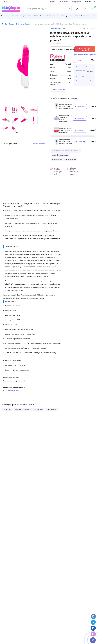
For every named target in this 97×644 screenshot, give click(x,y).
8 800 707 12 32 (90, 2)
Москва (79, 77)
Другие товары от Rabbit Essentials (64, 159)
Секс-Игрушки (10, 24)
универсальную (52, 264)
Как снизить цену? (82, 67)
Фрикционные (51, 410)
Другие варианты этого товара (62, 49)
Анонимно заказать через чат (85, 55)
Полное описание (58, 90)
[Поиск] (69, 9)
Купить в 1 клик (81, 60)
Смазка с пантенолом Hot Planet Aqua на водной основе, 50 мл (66, 142)
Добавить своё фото (39, 144)
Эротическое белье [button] (54, 16)
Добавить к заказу (80, 106)
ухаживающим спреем (24, 284)
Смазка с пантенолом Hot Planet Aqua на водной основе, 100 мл (66, 106)
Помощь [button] (84, 16)
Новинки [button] (43, 16)
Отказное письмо (12, 390)
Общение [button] (78, 16)
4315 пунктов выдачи (87, 77)
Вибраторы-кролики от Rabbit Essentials (66, 151)
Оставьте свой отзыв (58, 29)
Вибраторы (20, 24)
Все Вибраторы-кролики (60, 155)
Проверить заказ (77, 2)
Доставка (53, 2)
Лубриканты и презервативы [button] (22, 16)
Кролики (28, 24)
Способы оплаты (64, 2)
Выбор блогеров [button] (68, 16)
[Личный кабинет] (77, 9)
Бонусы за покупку (82, 81)
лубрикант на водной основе (24, 254)
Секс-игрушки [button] (6, 16)
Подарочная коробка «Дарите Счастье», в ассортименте (66, 130)
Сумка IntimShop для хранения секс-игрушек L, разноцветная (66, 118)
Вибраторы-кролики (22, 410)
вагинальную (10, 267)
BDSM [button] (36, 16)
